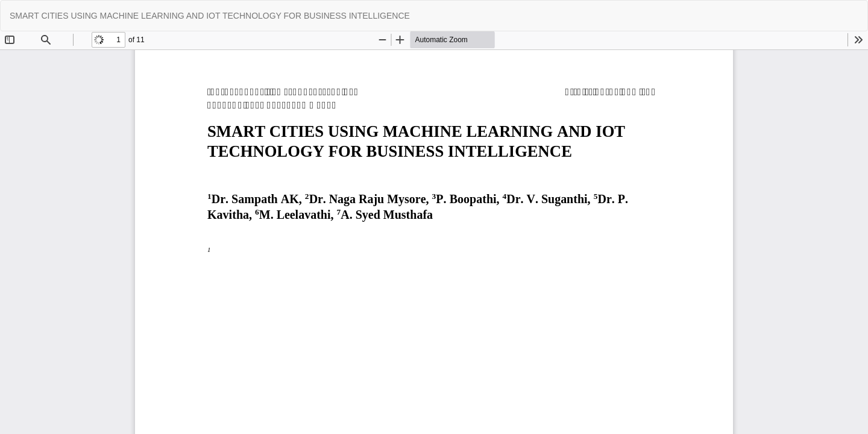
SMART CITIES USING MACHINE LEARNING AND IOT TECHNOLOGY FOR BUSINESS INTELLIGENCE (210, 16)
